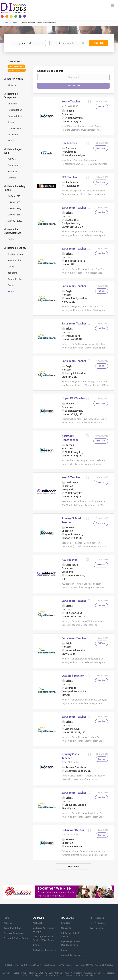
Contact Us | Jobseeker (73, 955)
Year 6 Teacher (71, 102)
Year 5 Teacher (71, 477)
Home (6, 23)
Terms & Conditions (13, 933)
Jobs (15, 23)
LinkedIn (99, 928)
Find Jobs (99, 43)
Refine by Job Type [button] (13, 151)
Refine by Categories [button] (11, 96)
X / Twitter (100, 923)
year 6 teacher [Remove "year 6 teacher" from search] (16, 66)
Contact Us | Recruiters (44, 950)
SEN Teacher (69, 177)
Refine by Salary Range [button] (15, 188)
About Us (8, 923)
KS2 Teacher (69, 143)
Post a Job (37, 923)
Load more (73, 866)
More (10, 141)
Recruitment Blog (12, 928)
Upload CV (66, 928)
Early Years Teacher (74, 208)
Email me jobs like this (50, 71)
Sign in (36, 945)
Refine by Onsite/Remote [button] (12, 231)
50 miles (12, 85)
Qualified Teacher (73, 676)
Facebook (99, 918)
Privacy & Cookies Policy (16, 938)
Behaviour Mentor (73, 830)
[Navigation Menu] (113, 5)
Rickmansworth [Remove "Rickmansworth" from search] (16, 70)
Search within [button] (15, 79)
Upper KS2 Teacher (74, 398)
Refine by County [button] (16, 248)
